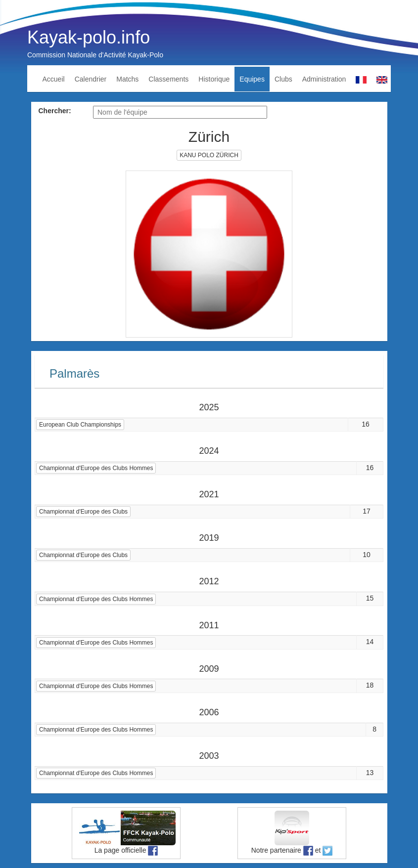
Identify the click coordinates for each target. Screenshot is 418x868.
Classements (168, 79)
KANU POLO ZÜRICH (209, 155)
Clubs (283, 79)
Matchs (127, 79)
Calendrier (91, 79)
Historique (214, 79)
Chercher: (55, 111)
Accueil (54, 79)
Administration (324, 79)
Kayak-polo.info (89, 37)
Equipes (252, 79)
